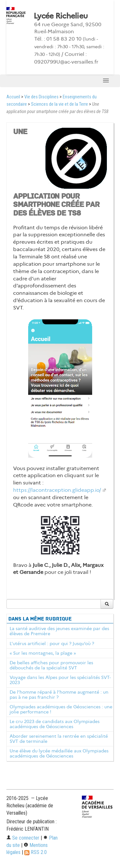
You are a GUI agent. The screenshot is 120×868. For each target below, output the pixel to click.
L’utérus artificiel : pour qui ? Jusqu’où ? (52, 643)
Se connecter (23, 838)
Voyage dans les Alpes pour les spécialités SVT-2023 (60, 680)
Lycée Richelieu (60, 16)
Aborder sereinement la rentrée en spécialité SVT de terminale (59, 739)
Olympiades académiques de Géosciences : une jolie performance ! (61, 709)
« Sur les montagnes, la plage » (43, 653)
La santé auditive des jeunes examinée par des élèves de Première (59, 631)
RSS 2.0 (36, 852)
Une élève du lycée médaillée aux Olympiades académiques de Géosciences (59, 753)
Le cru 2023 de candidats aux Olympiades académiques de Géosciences (55, 724)
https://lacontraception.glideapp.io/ (57, 490)
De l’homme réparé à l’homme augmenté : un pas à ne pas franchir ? (59, 695)
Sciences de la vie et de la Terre (60, 104)
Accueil (13, 97)
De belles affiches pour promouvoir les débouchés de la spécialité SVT (51, 665)
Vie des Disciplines (41, 97)
